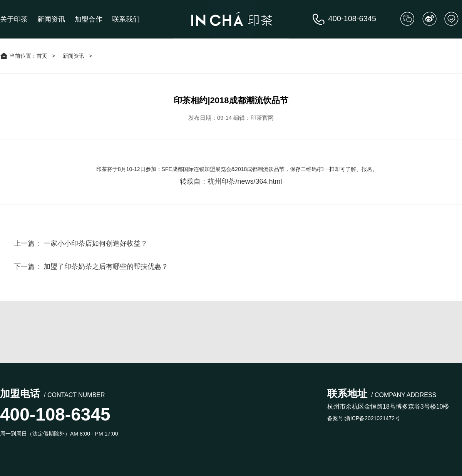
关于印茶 (14, 19)
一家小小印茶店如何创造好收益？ (95, 243)
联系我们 (126, 19)
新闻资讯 (51, 19)
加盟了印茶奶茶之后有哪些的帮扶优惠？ (106, 266)
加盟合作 (89, 19)
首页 (42, 56)
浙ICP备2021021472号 (372, 418)
